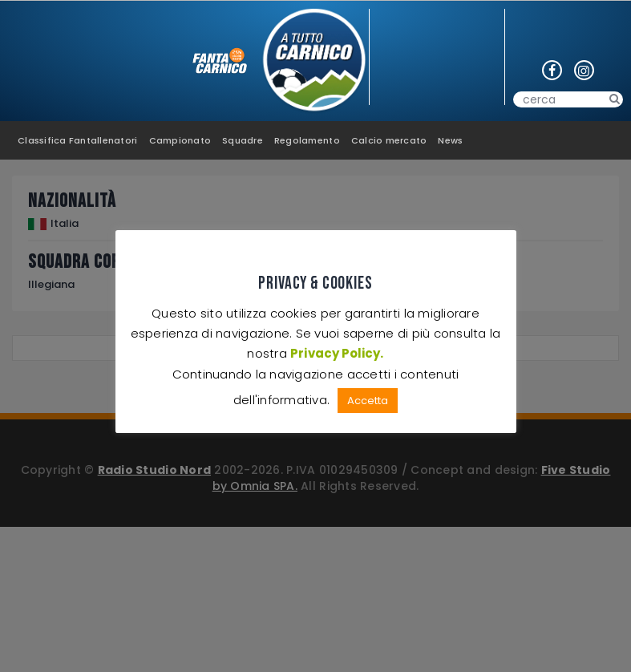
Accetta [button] (368, 401)
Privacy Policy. (337, 353)
